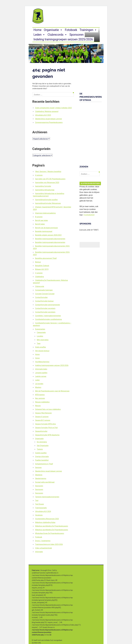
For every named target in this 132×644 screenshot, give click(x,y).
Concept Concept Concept (45, 294)
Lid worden (39, 384)
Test (37, 500)
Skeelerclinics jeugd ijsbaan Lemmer (49, 119)
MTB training (40, 395)
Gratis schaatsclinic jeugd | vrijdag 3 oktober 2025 (53, 108)
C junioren (39, 273)
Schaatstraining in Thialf (44, 464)
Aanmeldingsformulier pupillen (47, 200)
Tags (39, 343)
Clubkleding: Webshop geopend (47, 111)
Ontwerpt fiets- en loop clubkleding (48, 409)
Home (38, 30)
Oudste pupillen (41, 453)
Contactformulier (41, 297)
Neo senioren (40, 398)
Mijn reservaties (43, 340)
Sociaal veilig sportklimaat (45, 482)
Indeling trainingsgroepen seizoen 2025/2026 (63, 39)
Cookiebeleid (89, 215)
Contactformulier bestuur (44, 301)
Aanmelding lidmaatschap (45, 190)
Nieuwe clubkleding (42, 402)
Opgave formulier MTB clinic (46, 424)
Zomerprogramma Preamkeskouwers (49, 122)
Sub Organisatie (43, 446)
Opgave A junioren (42, 417)
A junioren (39, 175)
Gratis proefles (41, 347)
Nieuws (38, 406)
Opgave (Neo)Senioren (43, 413)
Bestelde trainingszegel (44, 231)
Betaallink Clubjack (42, 266)
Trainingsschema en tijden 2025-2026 (49, 544)
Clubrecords (57, 35)
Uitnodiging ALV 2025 (43, 115)
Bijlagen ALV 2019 (42, 269)
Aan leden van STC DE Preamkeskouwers (50, 179)
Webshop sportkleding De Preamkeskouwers (52, 526)
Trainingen (88, 30)
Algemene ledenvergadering (45, 213)
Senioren (38, 468)
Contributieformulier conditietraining (49, 319)
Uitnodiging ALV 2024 (43, 511)
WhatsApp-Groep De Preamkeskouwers (50, 533)
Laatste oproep (41, 376)
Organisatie (53, 30)
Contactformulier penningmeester (48, 305)
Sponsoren (77, 35)
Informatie (39, 552)
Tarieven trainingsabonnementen (47, 497)
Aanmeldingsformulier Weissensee (48, 203)
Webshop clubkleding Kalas (45, 522)
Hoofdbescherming (42, 362)
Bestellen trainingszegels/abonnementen (50, 239)
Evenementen (40, 329)
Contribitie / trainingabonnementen (48, 316)
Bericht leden (40, 224)
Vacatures (39, 515)
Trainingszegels (41, 508)
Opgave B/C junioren (43, 420)
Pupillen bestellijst (42, 460)
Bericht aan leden (42, 220)
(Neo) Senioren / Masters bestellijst (48, 172)
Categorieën (41, 332)
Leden (39, 35)
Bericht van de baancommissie (47, 228)
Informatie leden (41, 369)
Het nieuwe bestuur (42, 351)
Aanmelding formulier (43, 186)
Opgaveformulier (41, 431)
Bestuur (38, 262)
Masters (38, 387)
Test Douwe (40, 504)
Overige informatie (42, 457)
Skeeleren (39, 475)
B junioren (39, 217)
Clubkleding (40, 277)
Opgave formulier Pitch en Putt (46, 428)
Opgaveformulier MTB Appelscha (47, 435)
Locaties (40, 336)
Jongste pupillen (41, 373)
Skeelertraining (41, 478)
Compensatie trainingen (44, 290)
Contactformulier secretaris (45, 308)
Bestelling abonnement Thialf (46, 258)
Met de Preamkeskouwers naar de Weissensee (52, 391)
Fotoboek (71, 30)
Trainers (40, 449)
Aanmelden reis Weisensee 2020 (47, 183)
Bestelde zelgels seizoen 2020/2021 (49, 235)
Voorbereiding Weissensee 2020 (47, 519)
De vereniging (42, 442)
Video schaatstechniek (44, 548)
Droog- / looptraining (43, 541)
